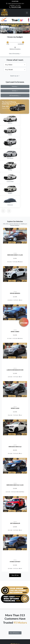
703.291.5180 (16, 7)
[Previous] (2, 207)
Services (15, 91)
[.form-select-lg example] (15, 65)
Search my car (15, 76)
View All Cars (15, 575)
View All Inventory (15, 54)
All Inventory (15, 95)
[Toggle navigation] (27, 13)
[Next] (7, 207)
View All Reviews (15, 633)
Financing (15, 86)
